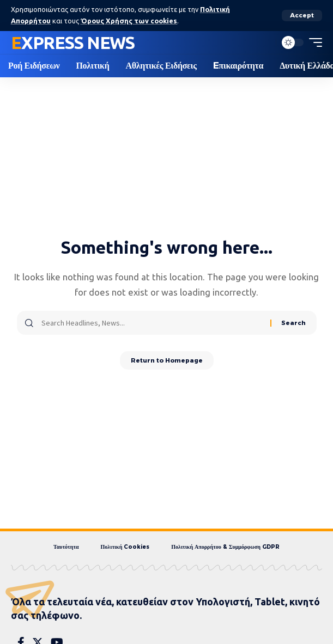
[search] (265, 42)
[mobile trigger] (313, 42)
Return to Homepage (167, 360)
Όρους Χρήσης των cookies (129, 21)
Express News (73, 42)
